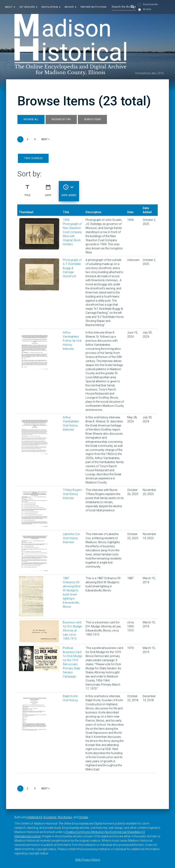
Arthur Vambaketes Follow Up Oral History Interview (72, 341)
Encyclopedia (51, 7)
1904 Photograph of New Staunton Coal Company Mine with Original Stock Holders (72, 232)
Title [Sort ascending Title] (27, 189)
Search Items (92, 119)
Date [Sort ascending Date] (48, 189)
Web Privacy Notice (88, 860)
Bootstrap (50, 817)
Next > (46, 139)
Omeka (83, 817)
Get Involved (28, 7)
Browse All (31, 119)
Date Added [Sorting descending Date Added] (69, 189)
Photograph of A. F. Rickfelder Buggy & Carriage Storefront (72, 268)
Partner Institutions (93, 7)
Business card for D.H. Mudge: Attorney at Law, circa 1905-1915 (72, 630)
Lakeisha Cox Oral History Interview (71, 538)
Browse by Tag (61, 119)
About (10, 7)
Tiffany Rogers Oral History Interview (72, 494)
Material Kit (35, 817)
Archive (71, 7)
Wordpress (65, 817)
